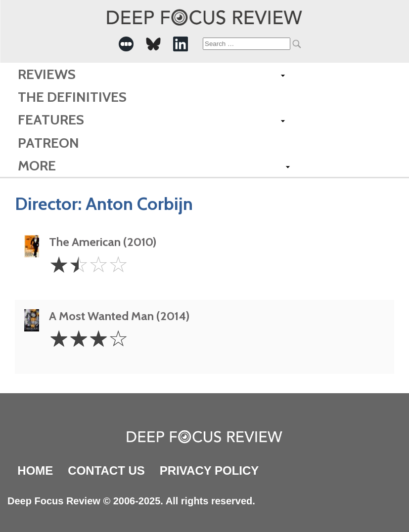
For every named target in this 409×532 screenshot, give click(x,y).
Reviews (47, 74)
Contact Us (106, 471)
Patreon (48, 143)
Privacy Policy (209, 471)
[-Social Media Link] (126, 44)
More (37, 165)
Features (51, 120)
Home (35, 471)
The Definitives (72, 97)
